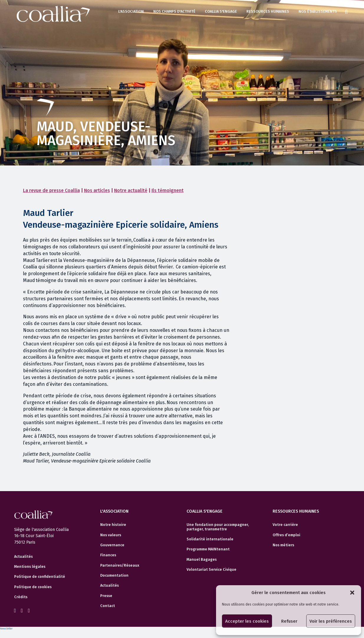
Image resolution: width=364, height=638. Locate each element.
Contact (108, 606)
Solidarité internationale (210, 539)
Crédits (21, 597)
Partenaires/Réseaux (120, 565)
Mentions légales (30, 567)
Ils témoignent (168, 190)
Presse (106, 596)
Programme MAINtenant (208, 549)
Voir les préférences (331, 621)
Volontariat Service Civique (211, 570)
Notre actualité (131, 190)
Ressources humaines (268, 11)
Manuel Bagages (202, 560)
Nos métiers (283, 545)
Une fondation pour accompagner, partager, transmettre (218, 527)
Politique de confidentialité (40, 577)
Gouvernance (112, 545)
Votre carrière (285, 525)
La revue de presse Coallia (51, 190)
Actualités (23, 557)
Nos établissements (318, 11)
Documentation (114, 575)
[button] (352, 593)
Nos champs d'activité (174, 11)
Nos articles (97, 190)
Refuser (289, 621)
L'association (131, 11)
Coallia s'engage (221, 11)
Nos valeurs (111, 535)
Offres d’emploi (286, 535)
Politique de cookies (33, 587)
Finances (108, 555)
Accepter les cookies (247, 621)
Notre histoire (113, 525)
